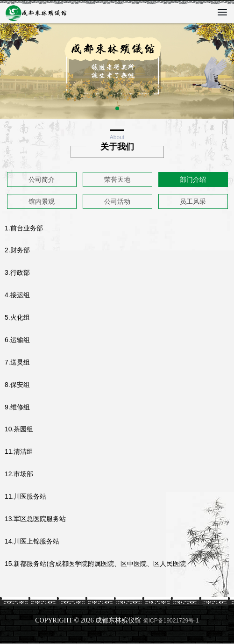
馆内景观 (42, 201)
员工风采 (193, 201)
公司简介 (42, 179)
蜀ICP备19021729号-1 (171, 621)
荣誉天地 (117, 179)
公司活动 (117, 201)
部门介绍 (193, 179)
